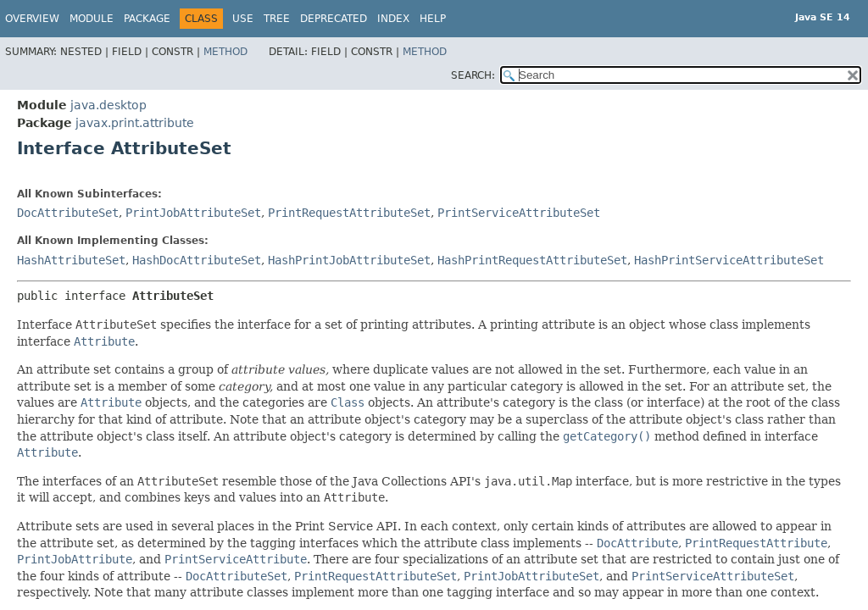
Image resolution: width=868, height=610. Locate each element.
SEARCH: (473, 75)
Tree (277, 19)
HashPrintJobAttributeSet (349, 260)
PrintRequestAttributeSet (349, 213)
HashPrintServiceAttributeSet (729, 260)
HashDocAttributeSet (197, 260)
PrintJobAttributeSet (193, 213)
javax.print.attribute (135, 123)
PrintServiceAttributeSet (519, 213)
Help (433, 19)
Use (243, 19)
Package (147, 19)
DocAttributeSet (68, 213)
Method (225, 52)
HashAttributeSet (71, 260)
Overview (32, 19)
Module (92, 19)
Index (393, 19)
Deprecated (334, 19)
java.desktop (108, 105)
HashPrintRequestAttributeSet (532, 260)
